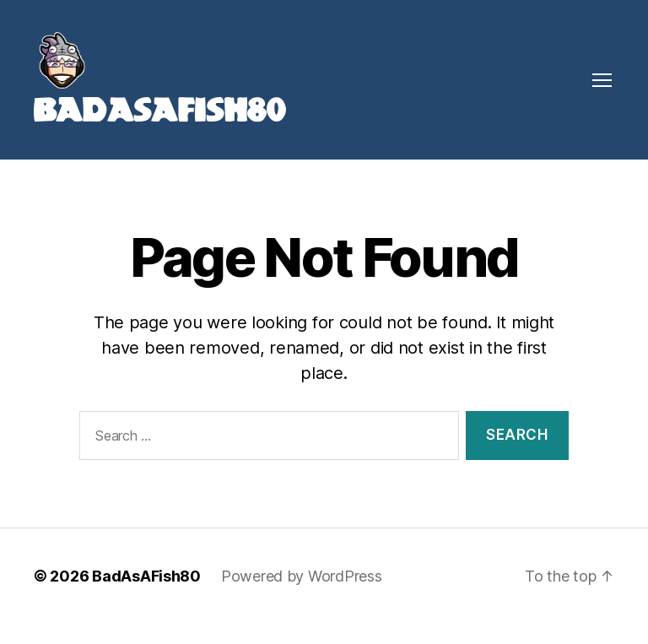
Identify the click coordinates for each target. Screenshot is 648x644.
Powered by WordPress (302, 596)
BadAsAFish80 (146, 596)
